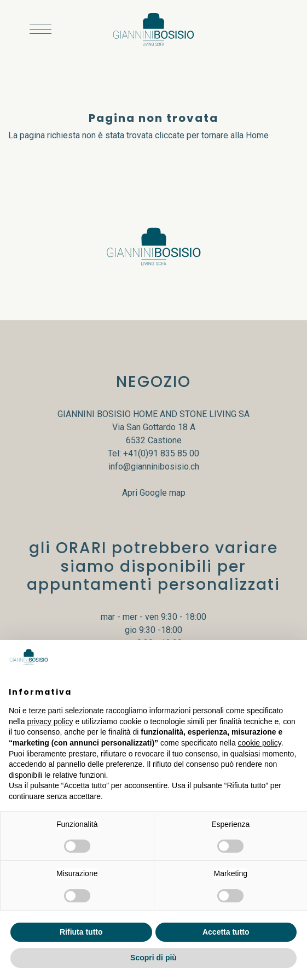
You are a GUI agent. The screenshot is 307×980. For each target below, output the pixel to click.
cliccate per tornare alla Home (212, 135)
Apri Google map (154, 493)
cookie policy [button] (260, 743)
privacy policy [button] (50, 721)
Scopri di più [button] (153, 958)
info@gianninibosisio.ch (154, 466)
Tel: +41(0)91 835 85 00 (153, 453)
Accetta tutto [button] (226, 932)
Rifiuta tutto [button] (81, 932)
